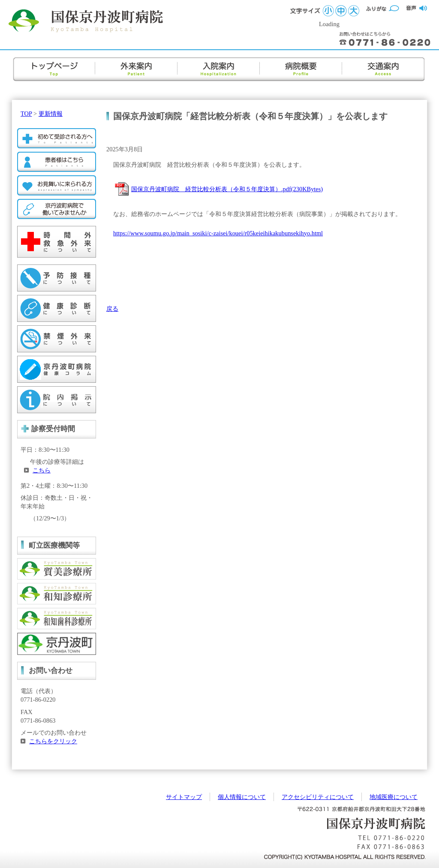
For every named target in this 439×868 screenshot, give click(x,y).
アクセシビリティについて (318, 797)
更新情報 (51, 114)
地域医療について (394, 797)
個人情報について (242, 797)
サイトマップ (184, 797)
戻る (112, 309)
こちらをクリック (53, 741)
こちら (42, 470)
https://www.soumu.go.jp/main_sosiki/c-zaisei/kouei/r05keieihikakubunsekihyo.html (218, 233)
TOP (26, 114)
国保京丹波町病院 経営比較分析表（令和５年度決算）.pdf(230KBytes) (227, 189)
